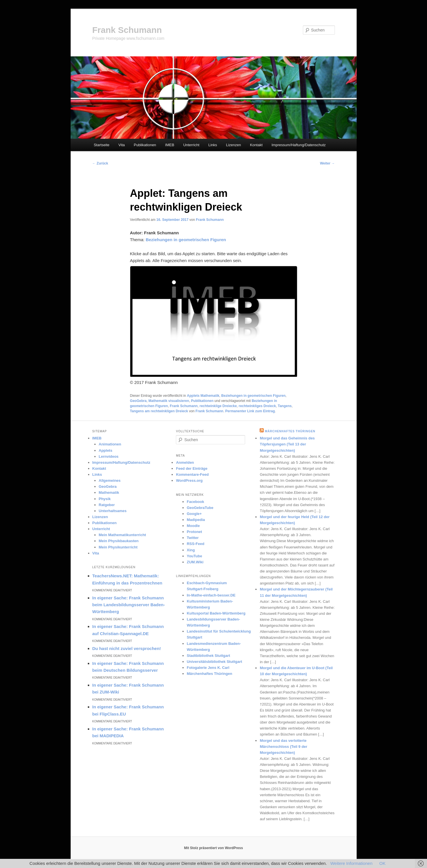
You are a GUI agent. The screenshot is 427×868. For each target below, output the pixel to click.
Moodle (193, 526)
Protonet (194, 532)
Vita (122, 145)
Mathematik (109, 493)
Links (213, 145)
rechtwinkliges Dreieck (257, 406)
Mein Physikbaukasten (119, 541)
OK (382, 863)
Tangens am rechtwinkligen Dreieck (159, 411)
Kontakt (256, 145)
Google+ (194, 514)
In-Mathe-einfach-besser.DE (211, 595)
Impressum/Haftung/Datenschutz (299, 145)
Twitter (193, 538)
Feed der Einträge (192, 468)
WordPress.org (189, 480)
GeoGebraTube (200, 508)
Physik (105, 499)
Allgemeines (110, 480)
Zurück (100, 163)
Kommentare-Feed (192, 474)
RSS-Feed (195, 544)
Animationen (110, 444)
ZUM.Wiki (195, 562)
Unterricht (191, 145)
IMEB (170, 145)
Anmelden (185, 462)
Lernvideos (109, 456)
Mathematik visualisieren (169, 401)
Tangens (285, 406)
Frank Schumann (127, 30)
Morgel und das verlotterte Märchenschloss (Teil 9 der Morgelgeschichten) (283, 747)
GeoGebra (138, 401)
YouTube (194, 556)
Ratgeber (107, 505)
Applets (106, 450)
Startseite (102, 145)
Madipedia (196, 520)
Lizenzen (233, 145)
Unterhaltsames (113, 511)
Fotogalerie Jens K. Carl (208, 668)
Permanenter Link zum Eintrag (250, 411)
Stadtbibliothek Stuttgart (208, 656)
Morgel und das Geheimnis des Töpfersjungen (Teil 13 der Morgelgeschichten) (287, 444)
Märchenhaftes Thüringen (209, 674)
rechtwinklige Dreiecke (218, 406)
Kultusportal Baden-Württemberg (216, 613)
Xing (191, 550)
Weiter (327, 163)
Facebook (195, 502)
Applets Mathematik (203, 396)
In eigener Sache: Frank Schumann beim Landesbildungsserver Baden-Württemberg (129, 605)
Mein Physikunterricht (118, 547)
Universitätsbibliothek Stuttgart (215, 662)
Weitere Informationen (351, 863)
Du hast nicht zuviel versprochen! (127, 648)
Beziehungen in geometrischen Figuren (254, 396)
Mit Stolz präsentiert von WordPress (214, 848)
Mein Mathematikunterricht (122, 535)
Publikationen (145, 145)
